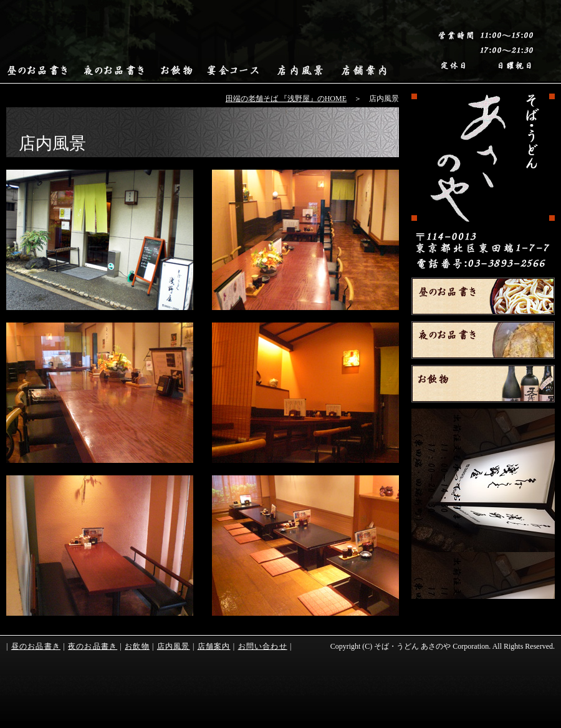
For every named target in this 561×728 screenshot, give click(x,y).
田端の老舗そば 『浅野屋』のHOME (286, 99)
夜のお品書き (483, 340)
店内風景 (174, 646)
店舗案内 (214, 646)
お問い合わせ (263, 646)
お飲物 (483, 384)
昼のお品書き (483, 296)
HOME (483, 182)
